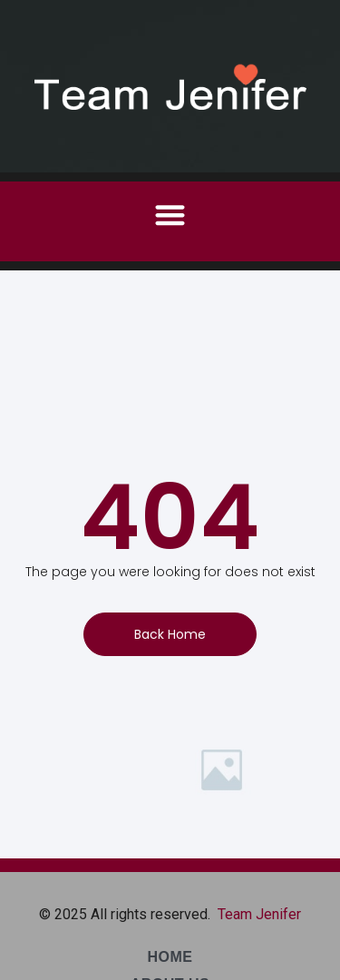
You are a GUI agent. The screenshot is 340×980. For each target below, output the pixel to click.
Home (170, 957)
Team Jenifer (259, 914)
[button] (170, 215)
